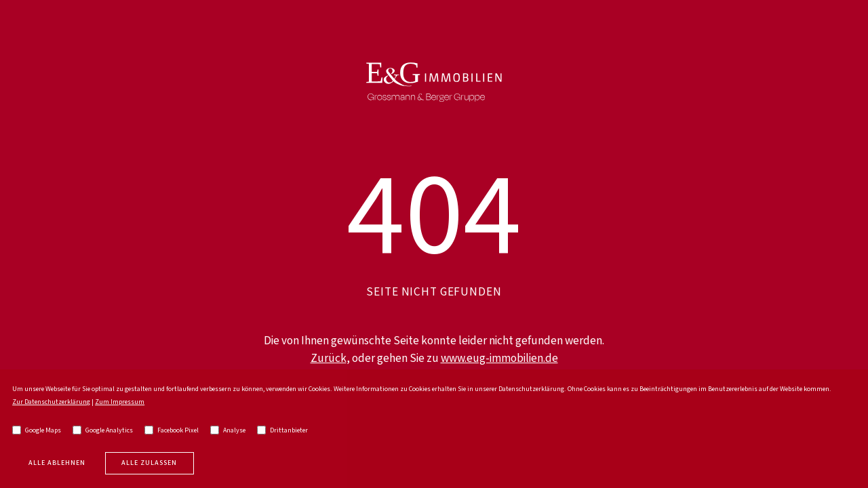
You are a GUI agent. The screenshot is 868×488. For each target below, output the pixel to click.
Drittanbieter (282, 430)
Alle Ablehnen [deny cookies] (57, 463)
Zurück (329, 359)
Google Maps (37, 430)
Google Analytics (103, 430)
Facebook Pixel (172, 430)
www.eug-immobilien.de (499, 359)
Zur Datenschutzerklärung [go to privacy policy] (51, 402)
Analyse (228, 430)
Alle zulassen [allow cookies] (149, 463)
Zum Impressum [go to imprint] (120, 402)
